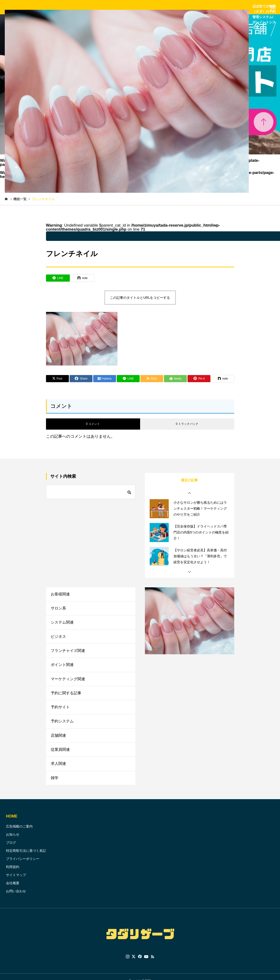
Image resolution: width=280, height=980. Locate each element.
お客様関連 (60, 594)
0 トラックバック (187, 424)
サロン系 (58, 609)
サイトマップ (16, 881)
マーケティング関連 (68, 682)
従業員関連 (60, 754)
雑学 (55, 783)
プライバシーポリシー (23, 864)
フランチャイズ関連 (68, 652)
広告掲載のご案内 (19, 832)
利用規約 (13, 873)
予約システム (62, 725)
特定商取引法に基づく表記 (26, 856)
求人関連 (58, 769)
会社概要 (13, 889)
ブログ (11, 848)
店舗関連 (58, 740)
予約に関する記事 (66, 696)
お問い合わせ (16, 897)
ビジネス (58, 638)
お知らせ (13, 840)
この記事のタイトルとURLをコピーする (140, 298)
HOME (12, 822)
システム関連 (62, 623)
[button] (189, 493)
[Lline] (58, 278)
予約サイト (60, 711)
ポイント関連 (62, 667)
